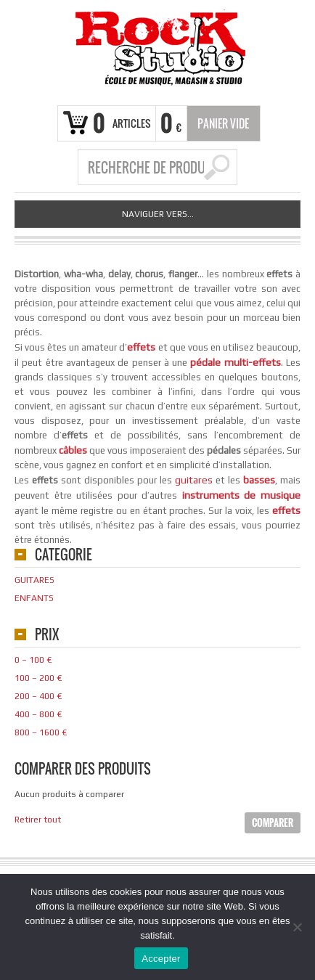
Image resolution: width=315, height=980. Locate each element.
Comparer (273, 822)
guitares (194, 480)
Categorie (64, 556)
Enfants (34, 598)
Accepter (161, 959)
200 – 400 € (38, 696)
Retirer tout (38, 820)
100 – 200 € (38, 678)
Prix (47, 636)
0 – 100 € (33, 660)
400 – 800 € (38, 714)
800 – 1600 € (41, 732)
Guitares (34, 580)
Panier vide (223, 123)
